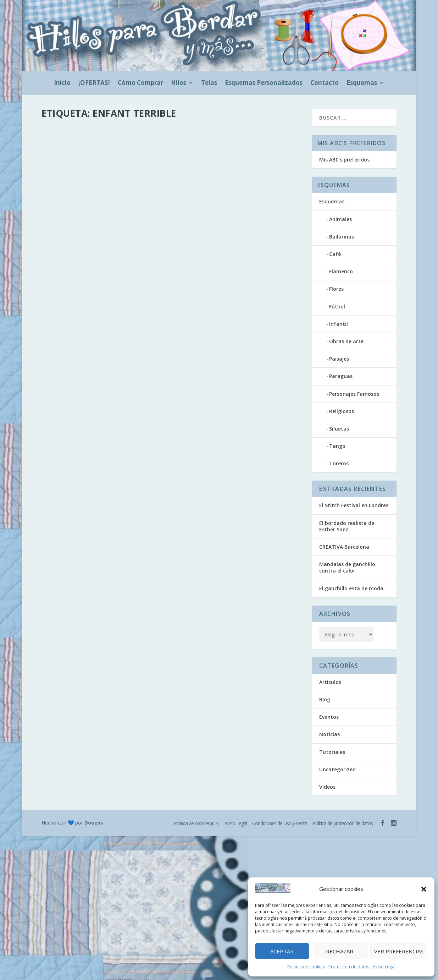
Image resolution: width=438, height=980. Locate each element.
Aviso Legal (384, 967)
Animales (340, 219)
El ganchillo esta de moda (351, 588)
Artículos (330, 682)
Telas (209, 83)
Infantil (339, 324)
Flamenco (341, 271)
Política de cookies (306, 967)
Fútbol (337, 306)
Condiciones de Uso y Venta (280, 823)
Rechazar (340, 951)
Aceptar (282, 951)
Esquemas (362, 83)
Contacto (325, 83)
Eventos (145, 145)
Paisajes (339, 359)
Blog (131, 145)
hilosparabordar (74, 145)
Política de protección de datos (343, 823)
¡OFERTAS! (94, 83)
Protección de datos (349, 967)
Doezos (94, 823)
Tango (337, 446)
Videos (327, 787)
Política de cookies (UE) (196, 823)
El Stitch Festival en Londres (354, 505)
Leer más (65, 215)
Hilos (179, 83)
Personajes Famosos (354, 394)
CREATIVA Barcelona (344, 547)
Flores (336, 289)
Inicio (62, 83)
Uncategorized (337, 769)
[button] (424, 889)
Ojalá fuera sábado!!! (84, 134)
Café (335, 254)
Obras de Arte (346, 341)
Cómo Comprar (140, 83)
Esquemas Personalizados (264, 83)
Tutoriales (332, 752)
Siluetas (339, 429)
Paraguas (341, 376)
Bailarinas (342, 237)
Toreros (339, 463)
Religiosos (342, 411)
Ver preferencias (399, 951)
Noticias (329, 734)
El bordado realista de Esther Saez (347, 526)
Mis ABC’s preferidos (344, 160)
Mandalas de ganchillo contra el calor (347, 567)
